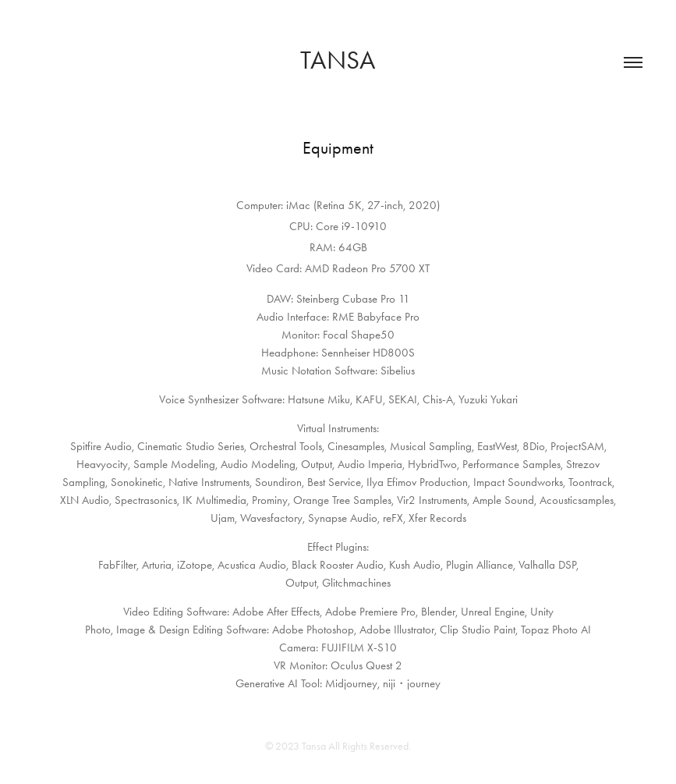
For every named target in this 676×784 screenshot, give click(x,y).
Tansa (338, 60)
